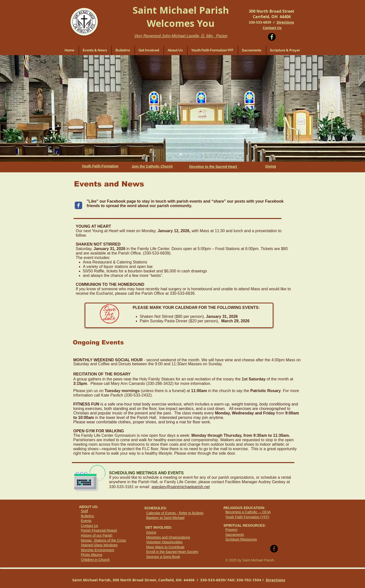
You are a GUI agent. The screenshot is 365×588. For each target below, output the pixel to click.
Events (86, 521)
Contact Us (90, 526)
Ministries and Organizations (168, 537)
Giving (151, 532)
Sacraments (235, 535)
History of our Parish (97, 535)
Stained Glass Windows (99, 545)
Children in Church (95, 560)
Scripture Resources (241, 539)
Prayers (231, 530)
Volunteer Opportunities (164, 542)
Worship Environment (98, 550)
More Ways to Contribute (165, 547)
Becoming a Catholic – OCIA (248, 512)
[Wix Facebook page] (78, 205)
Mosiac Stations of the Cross (104, 540)
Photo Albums (92, 555)
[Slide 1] (181, 155)
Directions (285, 22)
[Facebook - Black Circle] (272, 37)
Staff (85, 511)
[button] (149, 50)
